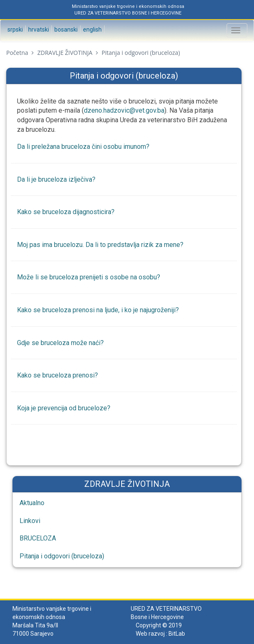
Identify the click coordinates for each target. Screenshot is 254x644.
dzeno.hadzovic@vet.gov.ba (124, 110)
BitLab (177, 634)
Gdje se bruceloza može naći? (60, 343)
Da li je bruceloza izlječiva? (56, 179)
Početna (17, 53)
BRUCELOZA (38, 538)
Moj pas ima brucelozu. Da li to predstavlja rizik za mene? (100, 245)
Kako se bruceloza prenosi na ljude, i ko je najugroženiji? (98, 310)
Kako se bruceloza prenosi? (57, 375)
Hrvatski (38, 30)
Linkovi (30, 521)
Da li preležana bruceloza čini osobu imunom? (83, 147)
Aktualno (32, 503)
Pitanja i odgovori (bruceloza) (62, 556)
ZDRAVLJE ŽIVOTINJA (65, 53)
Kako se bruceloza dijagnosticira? (66, 212)
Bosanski (65, 30)
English (92, 30)
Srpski (15, 30)
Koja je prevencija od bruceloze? (64, 408)
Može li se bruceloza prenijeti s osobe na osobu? (89, 277)
